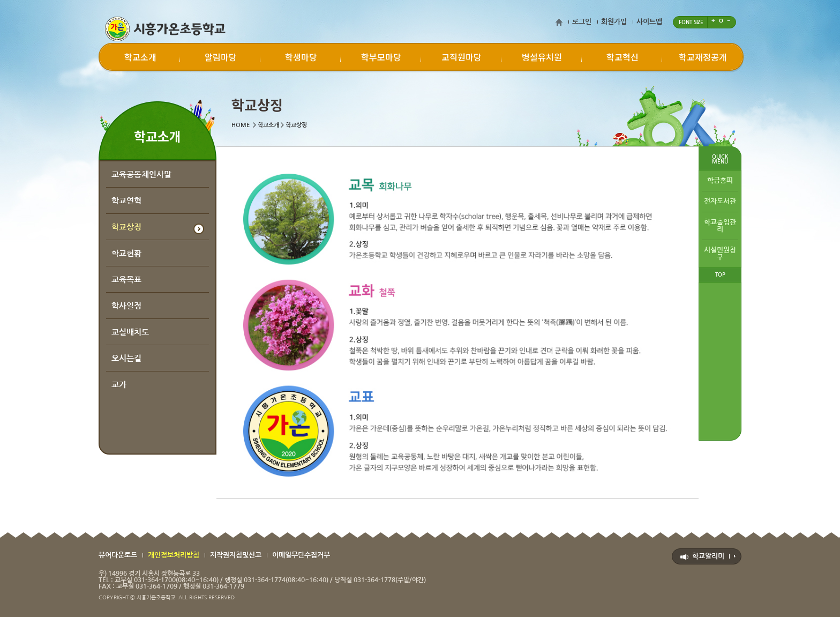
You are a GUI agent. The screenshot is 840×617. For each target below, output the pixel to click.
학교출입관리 (720, 226)
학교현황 (126, 253)
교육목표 (126, 280)
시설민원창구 (720, 254)
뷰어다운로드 (118, 555)
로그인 (582, 22)
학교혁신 (622, 57)
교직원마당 (462, 57)
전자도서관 (720, 201)
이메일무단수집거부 (301, 555)
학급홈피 (720, 180)
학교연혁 (126, 201)
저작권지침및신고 (236, 555)
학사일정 (126, 306)
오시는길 (126, 358)
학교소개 (140, 57)
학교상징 (126, 227)
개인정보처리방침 (174, 555)
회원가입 (614, 22)
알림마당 (221, 57)
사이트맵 (649, 22)
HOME (241, 125)
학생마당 (301, 57)
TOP (720, 275)
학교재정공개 (703, 57)
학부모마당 (381, 57)
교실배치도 (130, 332)
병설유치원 (542, 57)
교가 (119, 385)
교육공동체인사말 (141, 174)
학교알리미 (708, 556)
